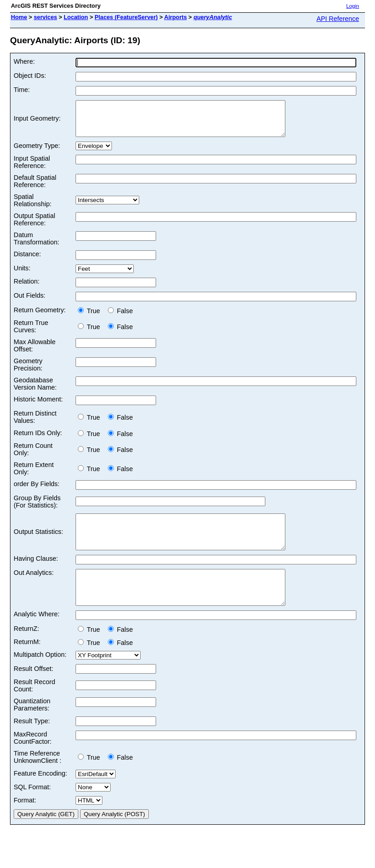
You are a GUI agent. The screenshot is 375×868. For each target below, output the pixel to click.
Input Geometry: (37, 122)
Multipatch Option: (40, 675)
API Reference (338, 19)
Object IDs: (30, 76)
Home (19, 17)
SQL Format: (32, 807)
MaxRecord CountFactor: (33, 758)
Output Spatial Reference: (34, 226)
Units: (22, 275)
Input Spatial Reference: (32, 169)
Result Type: (32, 741)
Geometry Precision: (28, 371)
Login (353, 6)
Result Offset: (33, 689)
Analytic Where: (37, 635)
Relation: (27, 288)
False (120, 318)
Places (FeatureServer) (126, 17)
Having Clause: (36, 572)
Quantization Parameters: (32, 725)
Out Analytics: (34, 586)
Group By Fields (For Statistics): (37, 508)
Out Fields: (30, 302)
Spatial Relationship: (33, 207)
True (91, 318)
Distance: (27, 261)
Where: (24, 61)
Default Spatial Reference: (35, 188)
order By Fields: (37, 491)
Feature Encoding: (41, 794)
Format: (25, 821)
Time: (22, 90)
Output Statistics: (38, 542)
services (45, 17)
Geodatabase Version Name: (35, 391)
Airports (176, 17)
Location (76, 17)
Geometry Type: (37, 152)
